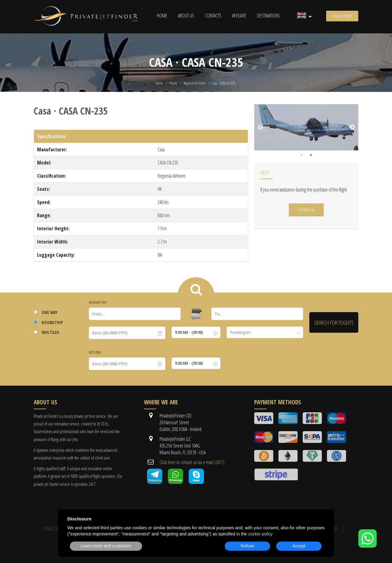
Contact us (306, 210)
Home (162, 16)
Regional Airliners (194, 83)
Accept (299, 546)
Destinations (268, 16)
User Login (53, 529)
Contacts (213, 16)
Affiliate (239, 16)
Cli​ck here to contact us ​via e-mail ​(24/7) (192, 462)
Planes (173, 83)
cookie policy (260, 534)
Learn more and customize (106, 546)
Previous (260, 127)
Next (352, 127)
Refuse (247, 546)
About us (186, 16)
